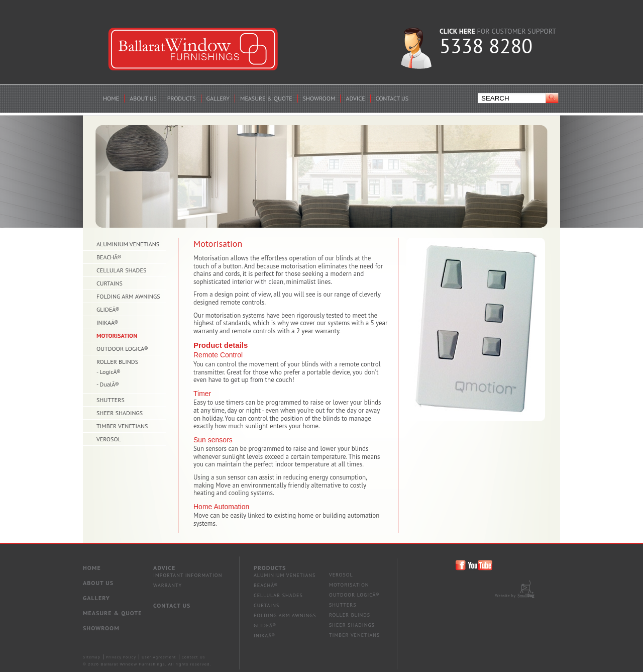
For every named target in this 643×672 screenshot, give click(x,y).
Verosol (341, 575)
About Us (98, 583)
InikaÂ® (264, 636)
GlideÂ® (265, 626)
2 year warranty (318, 331)
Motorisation (349, 585)
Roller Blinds (350, 615)
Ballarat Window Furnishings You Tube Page (481, 565)
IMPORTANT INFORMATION (188, 575)
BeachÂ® (266, 585)
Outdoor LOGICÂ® (354, 595)
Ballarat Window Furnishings (193, 49)
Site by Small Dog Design (515, 589)
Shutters (343, 605)
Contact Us (172, 605)
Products (270, 568)
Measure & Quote (112, 613)
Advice (164, 568)
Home (92, 568)
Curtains (266, 605)
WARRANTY (168, 585)
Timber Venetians (354, 635)
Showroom (101, 628)
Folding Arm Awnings (285, 615)
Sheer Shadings (352, 625)
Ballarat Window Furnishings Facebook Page (461, 565)
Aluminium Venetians (285, 575)
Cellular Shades (278, 595)
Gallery (96, 598)
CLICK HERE (457, 31)
